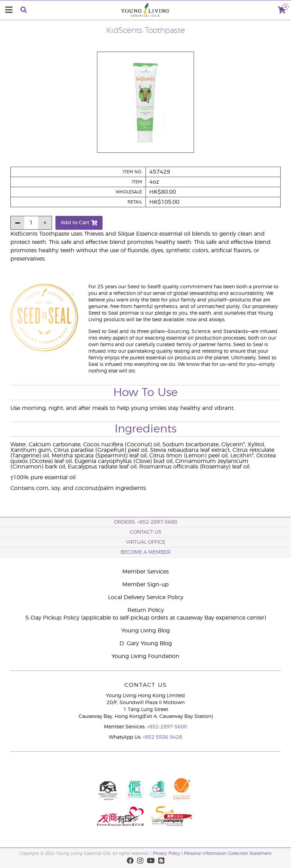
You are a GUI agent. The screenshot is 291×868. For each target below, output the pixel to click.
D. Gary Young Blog (146, 643)
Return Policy (146, 610)
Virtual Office (146, 542)
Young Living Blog (145, 631)
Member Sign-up (145, 585)
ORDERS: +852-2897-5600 (146, 522)
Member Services (145, 572)
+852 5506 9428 (162, 737)
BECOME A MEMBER (145, 552)
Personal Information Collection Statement (228, 853)
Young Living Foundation (145, 656)
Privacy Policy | (168, 853)
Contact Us (146, 532)
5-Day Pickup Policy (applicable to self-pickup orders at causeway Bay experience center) (146, 618)
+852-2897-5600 (167, 727)
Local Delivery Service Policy (146, 597)
